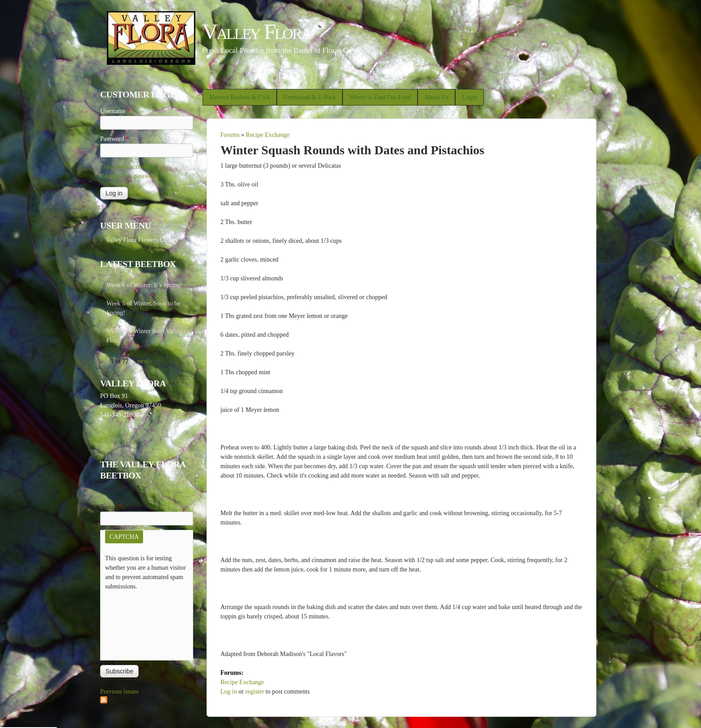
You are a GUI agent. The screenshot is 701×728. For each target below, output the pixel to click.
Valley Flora (256, 32)
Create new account (125, 167)
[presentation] (142, 623)
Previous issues (119, 692)
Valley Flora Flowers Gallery (142, 240)
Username (115, 111)
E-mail (111, 507)
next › (144, 361)
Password (114, 139)
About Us (436, 97)
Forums (230, 135)
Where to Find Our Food (380, 97)
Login (469, 97)
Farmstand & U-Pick (310, 97)
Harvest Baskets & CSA (240, 97)
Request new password (129, 176)
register (255, 692)
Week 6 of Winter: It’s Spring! (144, 285)
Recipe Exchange (268, 135)
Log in (229, 692)
